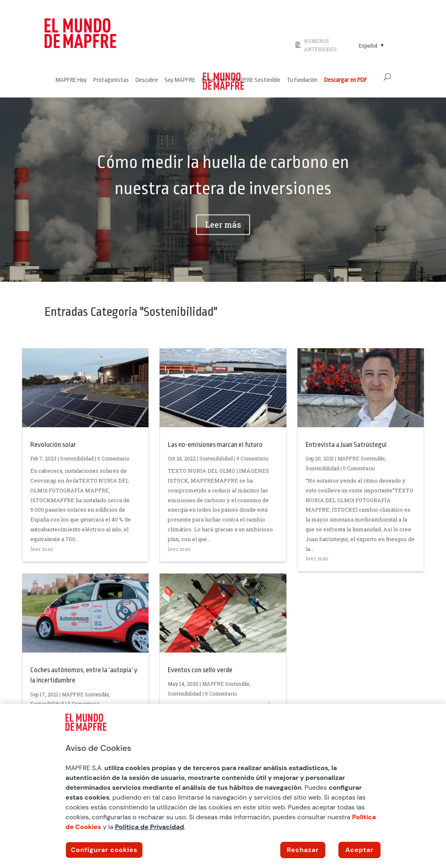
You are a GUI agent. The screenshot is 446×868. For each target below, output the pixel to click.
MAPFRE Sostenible (257, 80)
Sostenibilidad (77, 458)
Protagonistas (111, 80)
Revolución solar (53, 445)
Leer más (223, 238)
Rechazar (303, 850)
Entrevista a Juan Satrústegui (346, 445)
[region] (223, 786)
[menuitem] (371, 45)
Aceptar (359, 850)
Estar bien (214, 80)
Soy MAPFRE (180, 80)
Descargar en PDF (346, 80)
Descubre (147, 80)
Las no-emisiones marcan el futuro (215, 445)
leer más (42, 549)
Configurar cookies (104, 850)
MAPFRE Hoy (71, 80)
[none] (378, 45)
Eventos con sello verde (200, 670)
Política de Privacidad (150, 827)
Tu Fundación (302, 80)
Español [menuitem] (368, 45)
